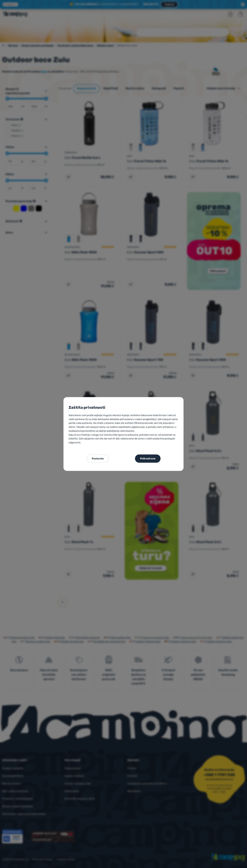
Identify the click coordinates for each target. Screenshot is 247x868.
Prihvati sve (148, 459)
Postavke (98, 459)
